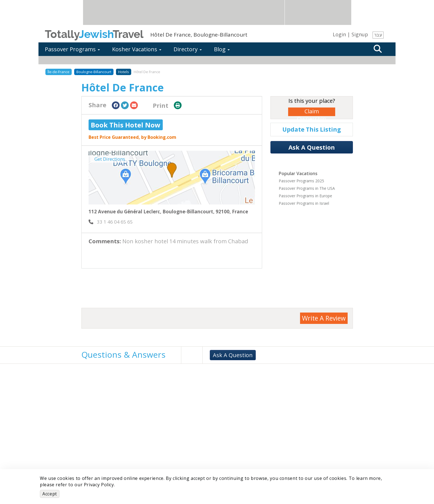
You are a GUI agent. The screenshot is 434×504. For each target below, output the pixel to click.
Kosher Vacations (137, 49)
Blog (222, 49)
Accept (50, 494)
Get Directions (110, 159)
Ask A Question (312, 147)
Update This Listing (312, 129)
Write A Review (324, 318)
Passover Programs (72, 49)
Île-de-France (59, 72)
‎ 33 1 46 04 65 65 (111, 222)
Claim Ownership (312, 112)
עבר (378, 35)
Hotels (124, 72)
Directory (188, 49)
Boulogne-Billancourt (94, 72)
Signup (360, 34)
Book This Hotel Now (126, 125)
